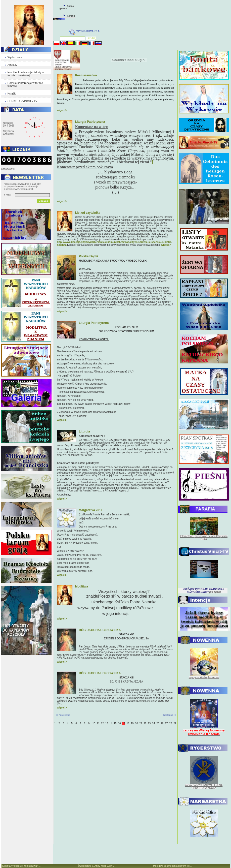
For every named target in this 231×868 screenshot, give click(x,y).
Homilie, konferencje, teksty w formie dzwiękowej (26, 74)
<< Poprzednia (63, 715)
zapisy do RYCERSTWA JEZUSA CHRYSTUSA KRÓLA (204, 787)
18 (128, 723)
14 (111, 723)
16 (120, 723)
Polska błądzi (88, 256)
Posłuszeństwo (86, 75)
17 (124, 723)
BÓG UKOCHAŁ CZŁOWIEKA (100, 630)
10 (94, 723)
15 (115, 723)
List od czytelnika (88, 213)
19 (132, 723)
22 (145, 723)
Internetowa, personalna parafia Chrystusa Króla (204, 538)
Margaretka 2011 (91, 510)
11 (98, 723)
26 (162, 723)
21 (141, 723)
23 (149, 723)
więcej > (62, 110)
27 (166, 723)
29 (175, 723)
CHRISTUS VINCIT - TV (22, 101)
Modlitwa (82, 586)
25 (158, 723)
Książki (12, 94)
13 (107, 723)
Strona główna (67, 7)
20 (136, 723)
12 (102, 723)
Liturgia (84, 431)
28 (171, 723)
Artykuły (12, 65)
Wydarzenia (15, 57)
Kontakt (71, 16)
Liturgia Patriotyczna (90, 122)
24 (153, 723)
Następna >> (170, 715)
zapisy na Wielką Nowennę (204, 677)
